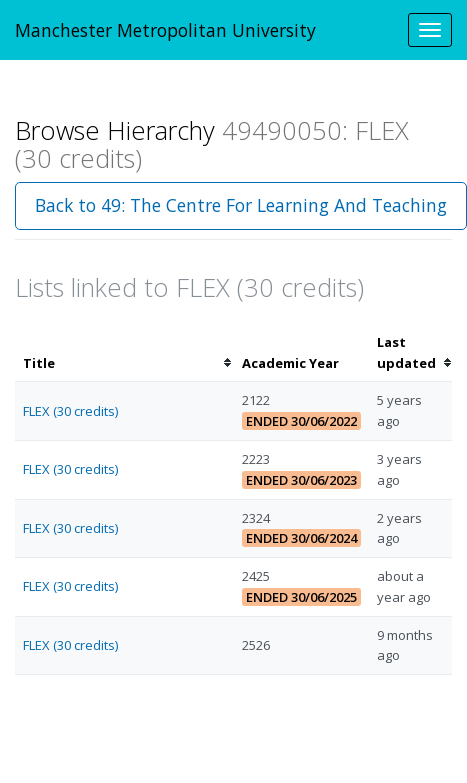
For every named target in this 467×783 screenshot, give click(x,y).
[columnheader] (124, 353)
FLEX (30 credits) (70, 411)
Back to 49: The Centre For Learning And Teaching (241, 205)
